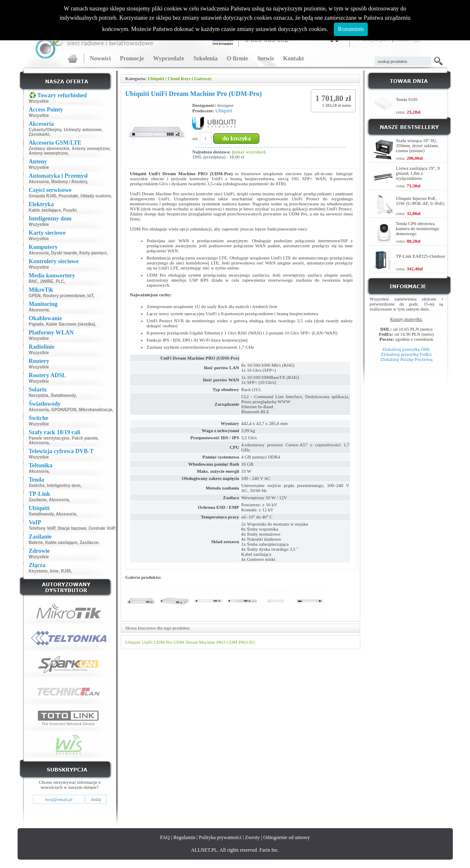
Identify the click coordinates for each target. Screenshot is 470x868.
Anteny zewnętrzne (91, 149)
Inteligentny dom (64, 486)
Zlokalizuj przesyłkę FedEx (406, 354)
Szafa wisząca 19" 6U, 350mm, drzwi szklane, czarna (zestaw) (417, 145)
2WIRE (47, 281)
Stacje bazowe (72, 528)
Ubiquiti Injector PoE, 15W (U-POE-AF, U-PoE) (420, 201)
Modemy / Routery (69, 182)
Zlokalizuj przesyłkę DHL (406, 349)
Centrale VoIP (102, 528)
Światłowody (63, 395)
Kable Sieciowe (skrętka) (71, 324)
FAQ (165, 837)
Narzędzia (39, 395)
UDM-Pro (163, 642)
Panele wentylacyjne (49, 438)
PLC (60, 281)
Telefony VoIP (42, 528)
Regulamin (185, 837)
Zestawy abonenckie (49, 149)
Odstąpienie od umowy (287, 837)
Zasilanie (38, 500)
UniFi (147, 642)
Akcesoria (39, 182)
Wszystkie (39, 101)
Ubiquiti (156, 78)
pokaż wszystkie (248, 152)
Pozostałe (68, 196)
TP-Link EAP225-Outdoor (421, 256)
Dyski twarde (64, 253)
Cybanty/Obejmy (45, 130)
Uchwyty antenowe (83, 130)
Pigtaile (36, 324)
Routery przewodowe (64, 296)
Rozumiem (351, 29)
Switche (37, 486)
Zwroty (252, 837)
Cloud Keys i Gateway (190, 78)
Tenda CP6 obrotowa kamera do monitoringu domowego (417, 228)
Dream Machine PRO (205, 642)
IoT (90, 296)
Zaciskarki (39, 134)
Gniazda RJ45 (43, 196)
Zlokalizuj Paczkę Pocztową (407, 359)
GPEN (35, 296)
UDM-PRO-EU (241, 642)
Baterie (36, 543)
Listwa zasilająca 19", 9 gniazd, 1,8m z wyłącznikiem (418, 173)
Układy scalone (96, 196)
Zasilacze (89, 543)
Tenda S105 (407, 99)
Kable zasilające (45, 210)
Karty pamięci (93, 253)
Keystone (38, 571)
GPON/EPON (64, 410)
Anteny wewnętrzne (48, 153)
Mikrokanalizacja (95, 410)
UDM (179, 642)
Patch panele (85, 438)
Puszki (70, 210)
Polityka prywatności (220, 837)
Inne (54, 571)
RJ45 (66, 571)
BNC (34, 281)
